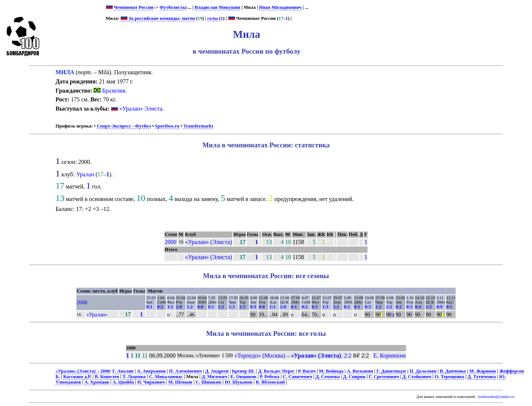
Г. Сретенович (384, 377)
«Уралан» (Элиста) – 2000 (82, 371)
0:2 (160, 307)
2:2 (389, 307)
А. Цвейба (123, 382)
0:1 (149, 307)
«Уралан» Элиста (141, 109)
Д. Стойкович (417, 377)
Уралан (85, 174)
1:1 (170, 307)
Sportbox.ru (167, 126)
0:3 (253, 307)
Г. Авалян (123, 371)
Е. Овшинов (243, 377)
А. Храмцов (97, 382)
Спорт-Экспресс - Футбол (124, 126)
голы (213, 18)
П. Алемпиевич (186, 371)
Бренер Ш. (243, 371)
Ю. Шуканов (238, 382)
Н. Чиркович (151, 382)
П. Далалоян (423, 371)
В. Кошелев (107, 377)
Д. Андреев (217, 371)
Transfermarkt (198, 126)
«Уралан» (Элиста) (209, 242)
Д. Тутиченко (482, 377)
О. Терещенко (449, 377)
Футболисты (173, 7)
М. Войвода (331, 371)
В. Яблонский (270, 382)
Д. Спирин (354, 377)
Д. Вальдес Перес (276, 371)
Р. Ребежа (269, 377)
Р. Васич (307, 371)
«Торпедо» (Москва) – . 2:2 (293, 355)
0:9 (439, 307)
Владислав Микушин (217, 7)
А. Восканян (360, 371)
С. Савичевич (297, 377)
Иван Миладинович (281, 7)
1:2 (189, 307)
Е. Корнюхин (390, 355)
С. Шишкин (209, 382)
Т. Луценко (134, 377)
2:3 (242, 307)
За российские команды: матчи (158, 18)
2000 (171, 242)
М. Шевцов (180, 382)
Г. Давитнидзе (391, 371)
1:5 (429, 307)
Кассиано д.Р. (77, 377)
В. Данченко (453, 371)
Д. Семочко (327, 377)
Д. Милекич (214, 377)
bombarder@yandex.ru (496, 397)
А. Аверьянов (151, 371)
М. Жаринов (482, 371)
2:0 (179, 307)
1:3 (232, 307)
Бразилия (109, 91)
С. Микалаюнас (166, 377)
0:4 (418, 307)
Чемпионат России (134, 7)
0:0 (200, 307)
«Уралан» (97, 315)
